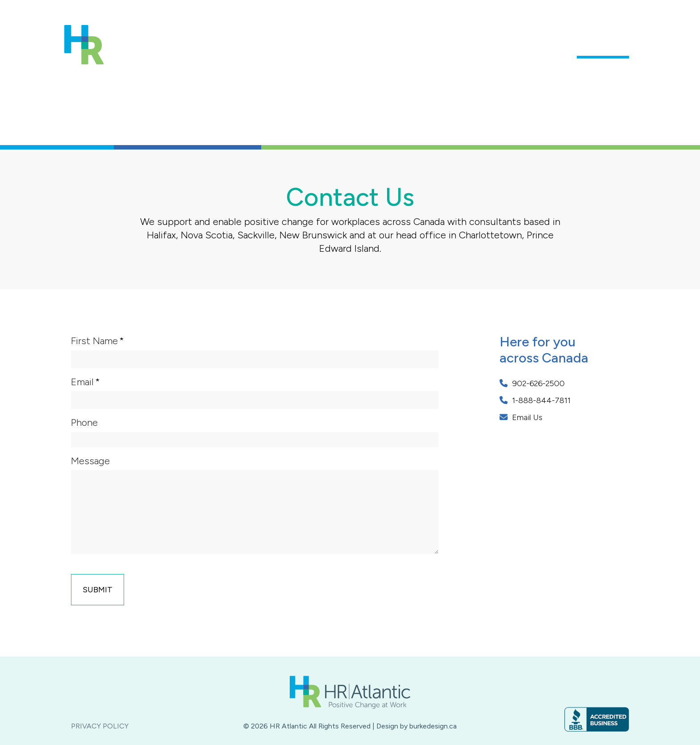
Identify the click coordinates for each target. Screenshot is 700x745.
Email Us (521, 417)
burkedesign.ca (433, 726)
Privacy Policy (100, 726)
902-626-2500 (532, 383)
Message (90, 461)
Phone (84, 422)
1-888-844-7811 (535, 400)
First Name (94, 341)
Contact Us (603, 47)
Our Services (471, 47)
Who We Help (538, 47)
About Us (360, 47)
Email (82, 382)
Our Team (411, 47)
